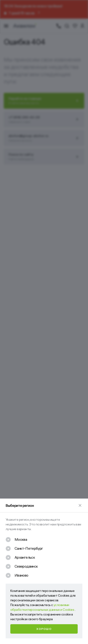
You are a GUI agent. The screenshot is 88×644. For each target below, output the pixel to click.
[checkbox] (16, 540)
